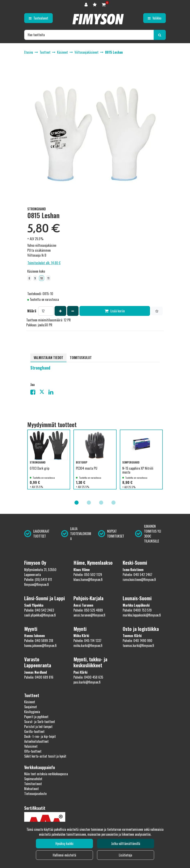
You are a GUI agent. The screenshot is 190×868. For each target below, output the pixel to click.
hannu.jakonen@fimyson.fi (40, 645)
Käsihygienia (32, 712)
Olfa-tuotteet (33, 751)
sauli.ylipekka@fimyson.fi (40, 615)
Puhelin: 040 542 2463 (39, 610)
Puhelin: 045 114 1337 (87, 641)
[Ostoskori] (104, 4)
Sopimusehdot (33, 779)
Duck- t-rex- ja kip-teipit (40, 736)
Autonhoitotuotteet (36, 741)
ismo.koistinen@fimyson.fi (139, 579)
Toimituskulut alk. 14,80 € (44, 263)
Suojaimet (31, 707)
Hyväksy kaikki (64, 844)
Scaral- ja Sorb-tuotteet (40, 722)
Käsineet (30, 702)
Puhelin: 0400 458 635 (88, 677)
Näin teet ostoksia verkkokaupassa (46, 774)
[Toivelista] (95, 4)
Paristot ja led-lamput (38, 727)
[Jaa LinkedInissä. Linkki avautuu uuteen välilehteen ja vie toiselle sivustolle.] (53, 393)
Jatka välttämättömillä (126, 844)
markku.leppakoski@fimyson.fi (142, 615)
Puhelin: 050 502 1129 (88, 575)
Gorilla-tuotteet (34, 731)
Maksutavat (31, 789)
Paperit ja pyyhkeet (36, 717)
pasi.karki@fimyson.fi (87, 682)
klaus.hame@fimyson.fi (88, 579)
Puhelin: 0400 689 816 (39, 677)
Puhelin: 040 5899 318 (39, 641)
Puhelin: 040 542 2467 (137, 575)
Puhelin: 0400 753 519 (137, 610)
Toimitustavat (33, 784)
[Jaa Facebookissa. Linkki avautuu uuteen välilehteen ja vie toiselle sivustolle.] (35, 393)
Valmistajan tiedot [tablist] (48, 358)
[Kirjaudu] (87, 4)
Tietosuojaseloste (35, 794)
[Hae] (89, 35)
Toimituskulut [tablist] (81, 358)
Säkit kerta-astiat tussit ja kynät (45, 756)
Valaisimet (31, 746)
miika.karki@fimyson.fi (88, 645)
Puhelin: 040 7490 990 (137, 641)
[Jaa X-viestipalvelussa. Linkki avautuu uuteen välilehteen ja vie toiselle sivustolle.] (44, 393)
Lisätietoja (125, 855)
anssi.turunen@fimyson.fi (89, 615)
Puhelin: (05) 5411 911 (38, 579)
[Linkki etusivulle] (98, 19)
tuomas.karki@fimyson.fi (138, 645)
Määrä (32, 311)
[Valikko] (155, 18)
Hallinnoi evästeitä (64, 855)
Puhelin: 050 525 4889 (88, 610)
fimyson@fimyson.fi (37, 584)
